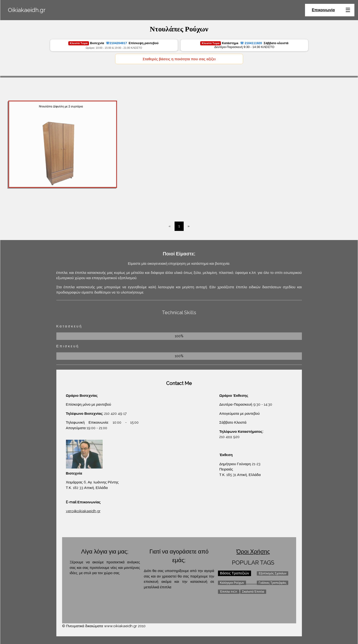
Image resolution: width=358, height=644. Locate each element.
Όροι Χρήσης (253, 551)
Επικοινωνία (323, 10)
